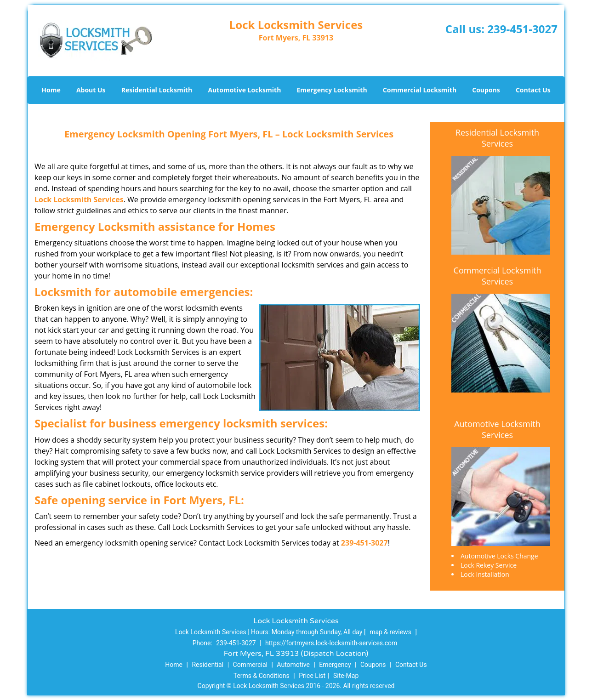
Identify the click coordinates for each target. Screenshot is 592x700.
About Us (91, 90)
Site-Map (346, 676)
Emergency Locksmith (332, 90)
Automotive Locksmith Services (497, 429)
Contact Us (533, 90)
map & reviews (391, 632)
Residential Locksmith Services (497, 138)
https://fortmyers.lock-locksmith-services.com (331, 643)
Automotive (293, 665)
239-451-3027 (522, 29)
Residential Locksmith (157, 90)
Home (51, 90)
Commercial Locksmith (420, 90)
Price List (312, 676)
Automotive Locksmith (244, 90)
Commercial (250, 665)
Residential (208, 665)
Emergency (335, 665)
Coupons (486, 90)
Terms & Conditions (262, 676)
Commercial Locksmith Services (498, 276)
